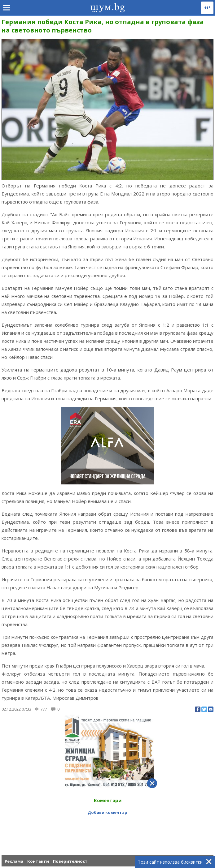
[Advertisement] (107, 828)
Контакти (38, 861)
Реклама (14, 861)
